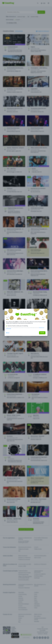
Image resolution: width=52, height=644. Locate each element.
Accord (42, 333)
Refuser (8, 333)
